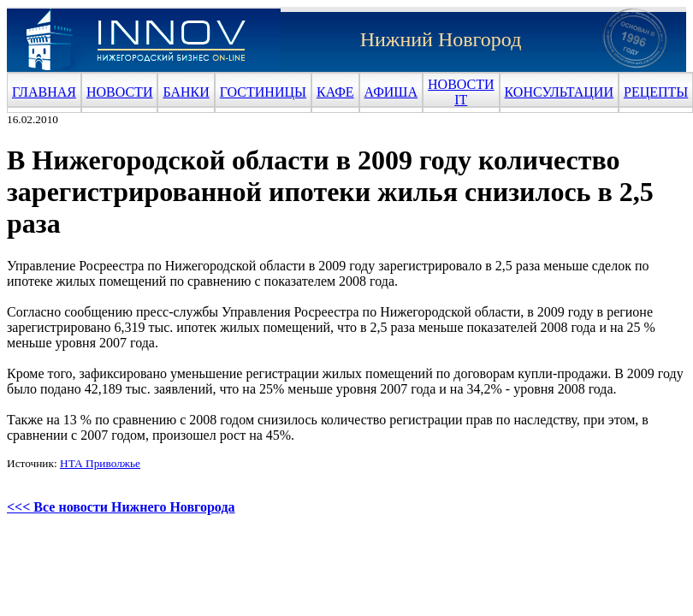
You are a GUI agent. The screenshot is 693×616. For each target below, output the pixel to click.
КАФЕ (335, 92)
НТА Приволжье (100, 463)
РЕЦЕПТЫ (656, 92)
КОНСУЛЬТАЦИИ (559, 92)
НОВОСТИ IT (461, 92)
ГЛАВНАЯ (44, 92)
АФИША (391, 92)
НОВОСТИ (120, 92)
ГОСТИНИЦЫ (263, 92)
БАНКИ (186, 92)
